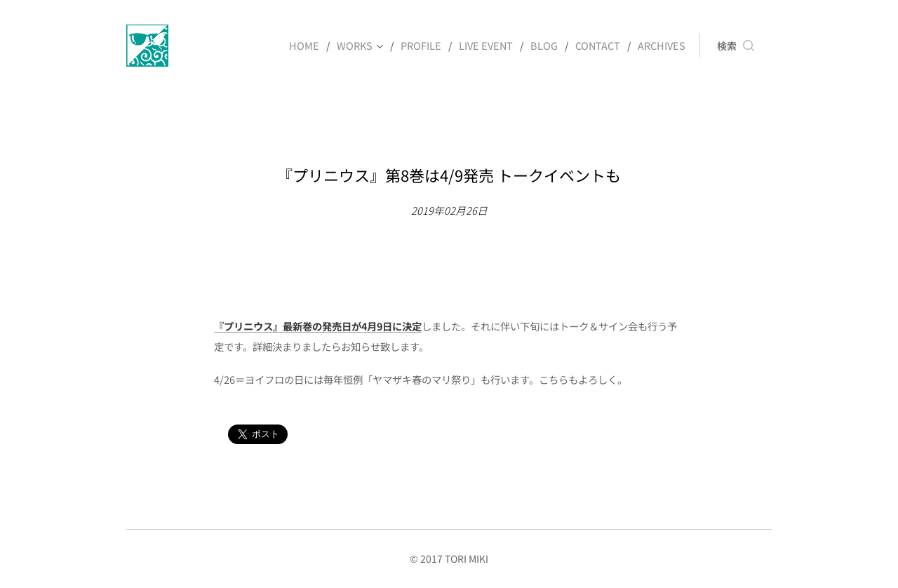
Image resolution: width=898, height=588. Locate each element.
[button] (736, 46)
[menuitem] (315, 46)
